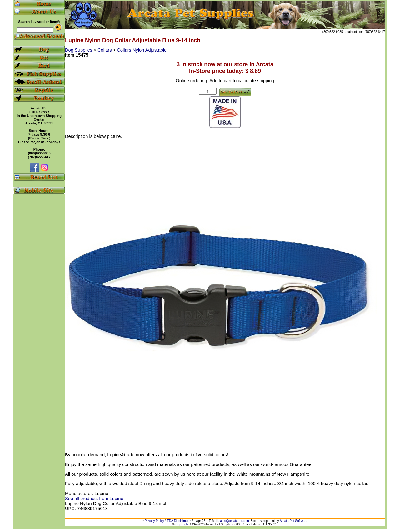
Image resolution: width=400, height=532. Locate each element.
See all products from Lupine (94, 499)
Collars (105, 50)
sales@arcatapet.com (234, 521)
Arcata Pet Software (294, 521)
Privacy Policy (154, 521)
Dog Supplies (79, 50)
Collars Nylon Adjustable (142, 50)
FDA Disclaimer (178, 521)
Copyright (182, 524)
